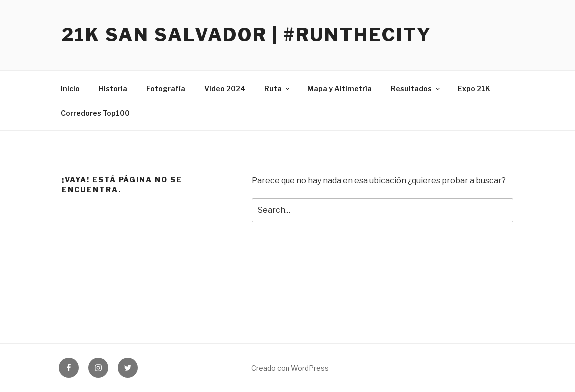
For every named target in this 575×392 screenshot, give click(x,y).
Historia (113, 89)
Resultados (416, 89)
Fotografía (166, 89)
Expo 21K (474, 89)
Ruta (278, 89)
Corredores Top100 (95, 113)
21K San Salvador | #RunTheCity (247, 35)
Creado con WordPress (290, 368)
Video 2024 (225, 89)
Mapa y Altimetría (340, 89)
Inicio (70, 89)
